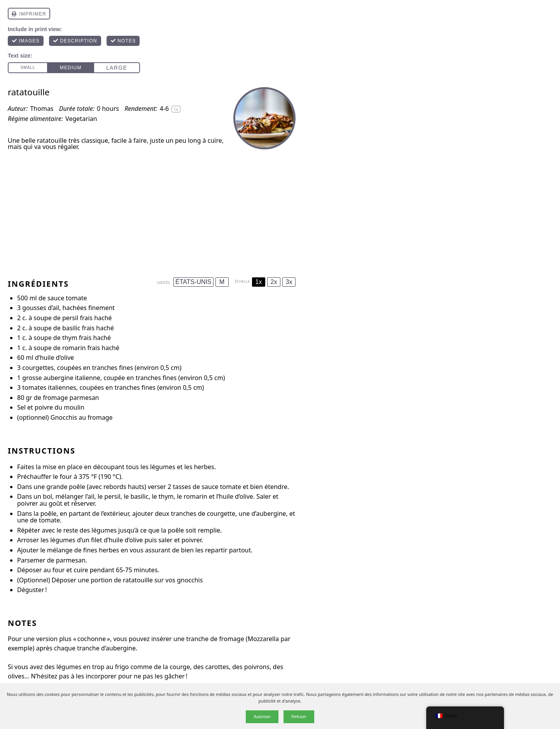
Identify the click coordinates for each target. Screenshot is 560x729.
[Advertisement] (152, 211)
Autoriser (262, 717)
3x (289, 282)
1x (259, 282)
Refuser (299, 717)
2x (274, 282)
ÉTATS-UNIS (193, 282)
